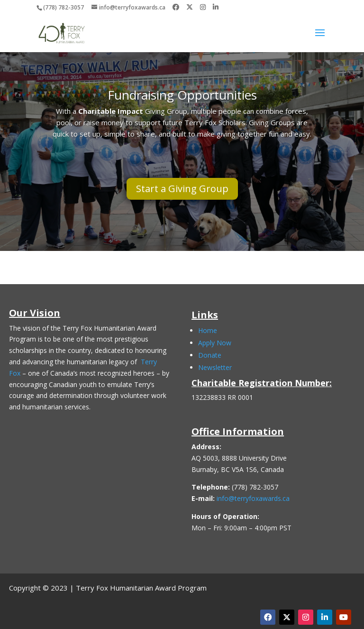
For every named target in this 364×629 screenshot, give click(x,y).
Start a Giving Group (182, 189)
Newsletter (215, 367)
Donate (210, 355)
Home (208, 330)
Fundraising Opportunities (182, 95)
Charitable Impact (111, 111)
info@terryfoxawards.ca (253, 498)
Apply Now (215, 343)
